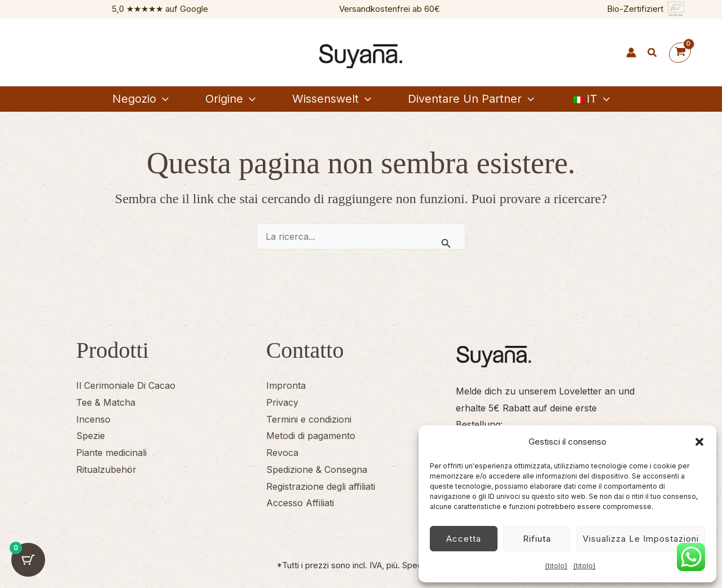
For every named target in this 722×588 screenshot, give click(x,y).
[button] (699, 442)
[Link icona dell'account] (631, 52)
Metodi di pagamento (311, 436)
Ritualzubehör (106, 469)
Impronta (286, 385)
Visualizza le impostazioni (641, 539)
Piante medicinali (111, 453)
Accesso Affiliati (300, 503)
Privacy (282, 402)
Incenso (93, 419)
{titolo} (556, 566)
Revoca (282, 453)
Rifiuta (537, 539)
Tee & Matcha (106, 402)
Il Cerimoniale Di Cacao (126, 385)
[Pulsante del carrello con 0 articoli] (28, 560)
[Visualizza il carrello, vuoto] (680, 53)
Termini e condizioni (309, 419)
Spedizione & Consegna (317, 469)
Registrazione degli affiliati (321, 486)
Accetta (464, 539)
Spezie (91, 436)
